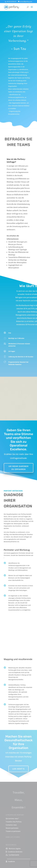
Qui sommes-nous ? (12, 818)
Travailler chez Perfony (14, 822)
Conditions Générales (15, 852)
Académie (12, 861)
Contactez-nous (11, 825)
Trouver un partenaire (13, 831)
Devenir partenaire (12, 828)
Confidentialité (14, 855)
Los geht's (18, 767)
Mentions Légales (15, 849)
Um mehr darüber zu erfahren (19, 468)
